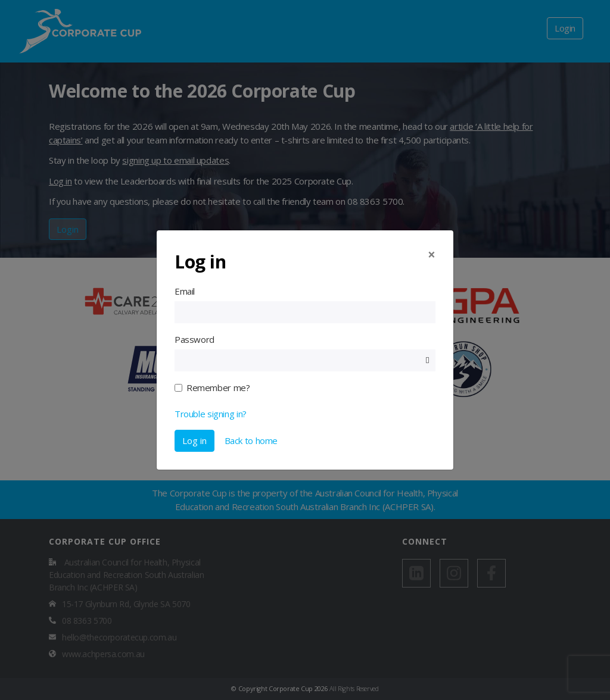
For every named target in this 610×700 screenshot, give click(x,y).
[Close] (432, 255)
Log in (194, 440)
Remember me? (218, 387)
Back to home (251, 440)
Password (194, 339)
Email (185, 291)
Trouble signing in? (211, 414)
